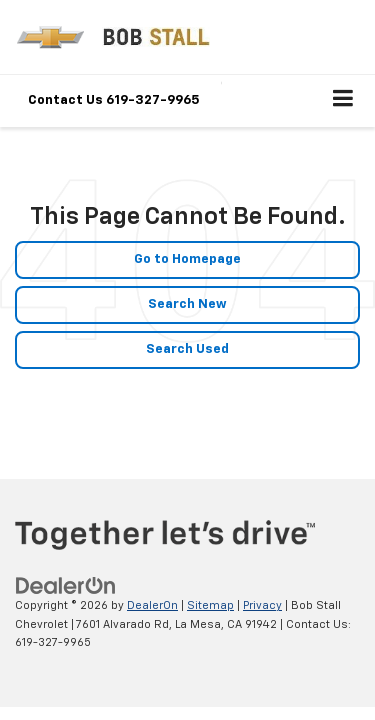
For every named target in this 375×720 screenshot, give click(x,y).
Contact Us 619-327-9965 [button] (114, 100)
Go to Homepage (187, 259)
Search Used (187, 349)
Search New (187, 304)
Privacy (262, 605)
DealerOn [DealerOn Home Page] (152, 605)
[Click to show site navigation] (343, 101)
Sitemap (210, 605)
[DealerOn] (66, 586)
